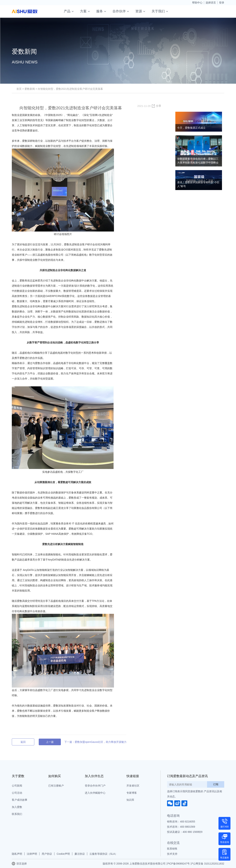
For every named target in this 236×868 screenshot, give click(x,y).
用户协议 (47, 854)
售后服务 (225, 858)
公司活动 (17, 793)
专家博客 (132, 793)
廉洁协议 (80, 854)
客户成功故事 (20, 800)
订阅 (216, 784)
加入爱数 (17, 807)
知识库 (130, 800)
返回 (23, 742)
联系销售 (172, 849)
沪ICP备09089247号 (178, 864)
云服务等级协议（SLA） (103, 854)
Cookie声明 (63, 854)
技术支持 (172, 854)
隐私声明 (17, 854)
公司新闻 (17, 786)
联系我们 (17, 814)
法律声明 (32, 854)
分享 (159, 106)
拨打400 (225, 827)
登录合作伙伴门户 (95, 786)
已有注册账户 (56, 786)
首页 (19, 89)
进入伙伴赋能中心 (95, 793)
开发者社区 (133, 786)
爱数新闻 (30, 89)
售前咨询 (225, 842)
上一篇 (50, 742)
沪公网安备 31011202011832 (207, 864)
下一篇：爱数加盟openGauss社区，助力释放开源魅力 (96, 742)
